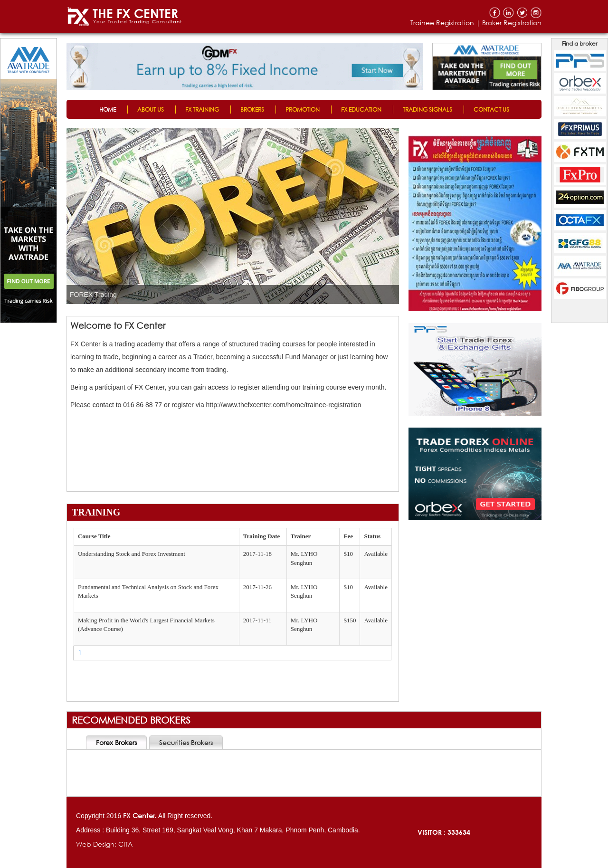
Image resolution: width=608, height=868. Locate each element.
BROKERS (252, 110)
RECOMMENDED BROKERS (131, 720)
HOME (108, 110)
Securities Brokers (186, 742)
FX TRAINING (202, 110)
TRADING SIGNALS (427, 110)
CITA (125, 844)
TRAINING (96, 512)
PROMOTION (303, 110)
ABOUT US (151, 110)
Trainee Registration (442, 23)
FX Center (139, 816)
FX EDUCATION (361, 110)
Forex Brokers (116, 742)
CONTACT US (491, 110)
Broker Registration (512, 23)
